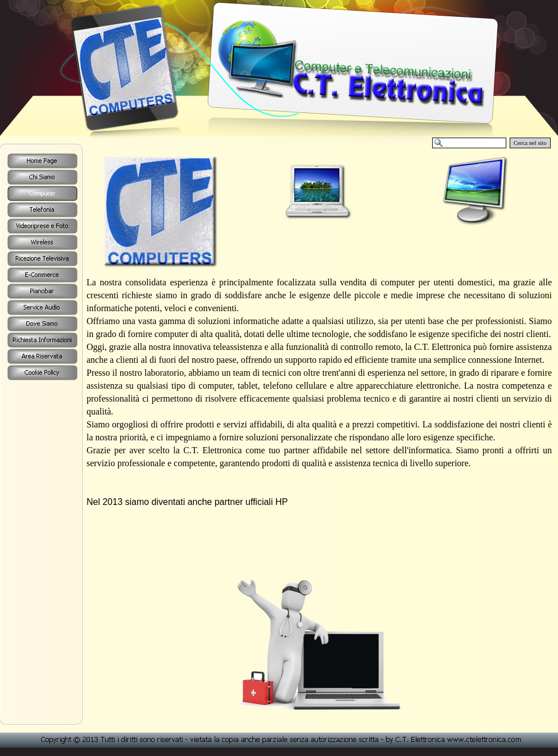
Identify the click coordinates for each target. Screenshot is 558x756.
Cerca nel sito (530, 143)
